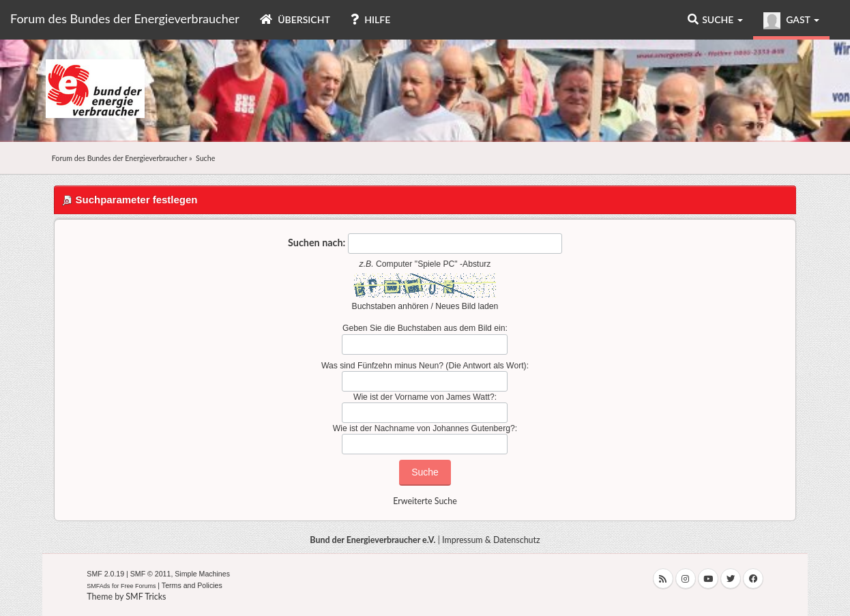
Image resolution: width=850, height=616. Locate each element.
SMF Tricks (146, 597)
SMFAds (98, 586)
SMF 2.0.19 (105, 574)
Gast (791, 21)
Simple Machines (202, 574)
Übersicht (295, 19)
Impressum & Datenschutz (491, 540)
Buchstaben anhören (391, 306)
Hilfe (370, 19)
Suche (715, 19)
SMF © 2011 (151, 574)
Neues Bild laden (467, 306)
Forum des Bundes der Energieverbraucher (125, 18)
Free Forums (138, 586)
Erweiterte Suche (425, 501)
